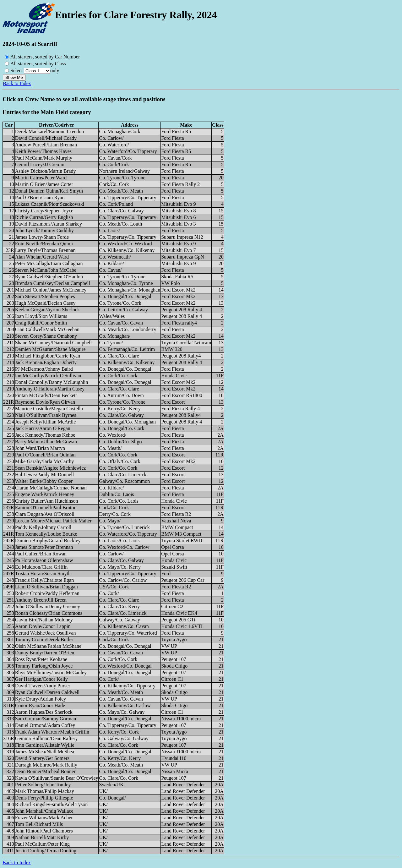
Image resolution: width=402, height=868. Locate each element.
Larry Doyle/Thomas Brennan (45, 250)
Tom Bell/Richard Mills (39, 824)
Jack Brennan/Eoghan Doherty (46, 362)
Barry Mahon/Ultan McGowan (46, 442)
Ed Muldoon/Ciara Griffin (41, 567)
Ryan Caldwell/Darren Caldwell (47, 692)
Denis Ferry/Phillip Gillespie (44, 798)
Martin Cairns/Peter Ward (41, 178)
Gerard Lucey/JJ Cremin (40, 164)
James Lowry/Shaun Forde (42, 237)
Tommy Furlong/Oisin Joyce (44, 666)
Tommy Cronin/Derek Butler (44, 639)
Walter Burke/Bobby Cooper (44, 481)
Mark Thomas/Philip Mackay (45, 791)
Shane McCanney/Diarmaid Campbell (53, 343)
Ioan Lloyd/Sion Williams (41, 316)
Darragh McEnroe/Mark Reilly (46, 765)
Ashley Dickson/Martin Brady (46, 171)
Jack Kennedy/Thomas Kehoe (45, 435)
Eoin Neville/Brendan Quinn (44, 244)
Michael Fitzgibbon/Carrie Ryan (48, 356)
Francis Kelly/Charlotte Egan (45, 580)
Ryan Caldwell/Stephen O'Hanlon (49, 277)
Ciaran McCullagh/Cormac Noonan (51, 488)
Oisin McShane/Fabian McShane (48, 646)
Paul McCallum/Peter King (42, 844)
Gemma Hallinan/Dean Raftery (46, 738)
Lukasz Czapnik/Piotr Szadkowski (50, 204)
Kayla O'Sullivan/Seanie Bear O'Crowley (57, 778)
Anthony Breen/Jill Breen (41, 600)
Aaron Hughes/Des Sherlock (44, 712)
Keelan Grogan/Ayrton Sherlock (47, 310)
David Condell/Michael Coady (46, 138)
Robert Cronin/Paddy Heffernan (47, 593)
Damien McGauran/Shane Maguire (50, 349)
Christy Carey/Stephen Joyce (44, 211)
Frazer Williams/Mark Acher (44, 818)
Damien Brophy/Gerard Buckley (48, 540)
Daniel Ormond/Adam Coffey (45, 725)
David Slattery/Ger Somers (42, 758)
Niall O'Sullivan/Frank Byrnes (46, 415)
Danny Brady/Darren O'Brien (45, 653)
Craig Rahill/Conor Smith (41, 323)
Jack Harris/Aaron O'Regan (43, 428)
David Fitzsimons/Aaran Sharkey (49, 224)
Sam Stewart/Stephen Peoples (45, 296)
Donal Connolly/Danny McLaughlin (52, 382)
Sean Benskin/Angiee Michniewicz (51, 468)
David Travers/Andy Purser (43, 686)
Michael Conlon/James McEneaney (51, 290)
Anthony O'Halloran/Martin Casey (50, 389)
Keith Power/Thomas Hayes (43, 151)
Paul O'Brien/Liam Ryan (40, 197)
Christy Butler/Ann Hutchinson (47, 501)
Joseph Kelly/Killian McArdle (46, 422)
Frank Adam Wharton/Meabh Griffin (52, 732)
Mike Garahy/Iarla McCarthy (44, 461)
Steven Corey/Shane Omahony (46, 336)
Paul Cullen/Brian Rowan (41, 554)
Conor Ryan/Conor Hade (40, 705)
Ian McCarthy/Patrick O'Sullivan (48, 376)
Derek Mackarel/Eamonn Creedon (49, 131)
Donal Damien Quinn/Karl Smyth (49, 191)
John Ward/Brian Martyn (40, 448)
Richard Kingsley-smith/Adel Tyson (51, 804)
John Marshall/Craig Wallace (44, 811)
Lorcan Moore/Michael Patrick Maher (53, 521)
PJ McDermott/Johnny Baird (44, 369)
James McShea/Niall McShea (45, 752)
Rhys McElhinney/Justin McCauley (51, 672)
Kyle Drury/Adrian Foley (41, 699)
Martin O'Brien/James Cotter (44, 184)
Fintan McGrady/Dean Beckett (46, 395)
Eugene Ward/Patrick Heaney (45, 494)
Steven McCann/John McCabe (46, 270)
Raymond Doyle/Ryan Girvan (45, 402)
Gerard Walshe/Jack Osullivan (46, 633)
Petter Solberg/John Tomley (43, 785)
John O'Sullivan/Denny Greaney (48, 606)
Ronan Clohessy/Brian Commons (49, 613)
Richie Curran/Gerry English (44, 217)
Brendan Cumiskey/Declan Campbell (53, 283)
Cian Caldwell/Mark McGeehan (47, 329)
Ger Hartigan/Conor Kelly (41, 679)
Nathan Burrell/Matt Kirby (42, 837)
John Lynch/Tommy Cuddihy (44, 230)
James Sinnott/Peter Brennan (44, 547)
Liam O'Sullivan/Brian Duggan (46, 587)
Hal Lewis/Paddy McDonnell (45, 475)
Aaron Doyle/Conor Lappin (43, 626)
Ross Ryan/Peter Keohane (41, 659)
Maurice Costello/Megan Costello (49, 409)
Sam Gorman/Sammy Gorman (46, 719)
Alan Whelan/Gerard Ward (42, 257)
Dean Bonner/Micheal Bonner (45, 771)
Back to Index (17, 83)
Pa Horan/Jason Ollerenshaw (44, 560)
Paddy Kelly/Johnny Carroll (43, 527)
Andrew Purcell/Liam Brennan (46, 145)
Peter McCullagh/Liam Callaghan (49, 263)
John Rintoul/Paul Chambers (44, 831)
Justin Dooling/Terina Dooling (46, 851)
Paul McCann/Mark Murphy (44, 158)
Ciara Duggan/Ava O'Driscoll (45, 514)
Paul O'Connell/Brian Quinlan (45, 455)
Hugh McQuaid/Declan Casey (45, 303)
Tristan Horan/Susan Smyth (43, 573)
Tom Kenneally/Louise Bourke (46, 534)
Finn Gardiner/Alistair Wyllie (45, 745)
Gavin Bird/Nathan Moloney (44, 620)
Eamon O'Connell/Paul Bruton (46, 508)
